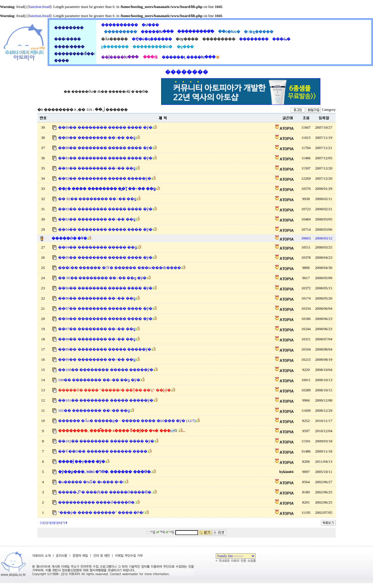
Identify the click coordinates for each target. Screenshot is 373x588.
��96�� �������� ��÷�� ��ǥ (97, 298)
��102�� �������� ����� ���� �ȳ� (106, 441)
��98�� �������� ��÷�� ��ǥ (97, 339)
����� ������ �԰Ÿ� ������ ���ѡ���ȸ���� (120, 268)
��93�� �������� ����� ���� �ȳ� (105, 209)
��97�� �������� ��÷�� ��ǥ (97, 329)
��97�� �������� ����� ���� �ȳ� (105, 308)
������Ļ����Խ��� (189, 57)
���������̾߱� (195, 32)
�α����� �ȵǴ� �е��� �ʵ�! (91, 482)
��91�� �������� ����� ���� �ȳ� (105, 158)
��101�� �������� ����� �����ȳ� (106, 400)
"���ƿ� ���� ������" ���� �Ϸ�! (101, 512)
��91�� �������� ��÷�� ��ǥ (97, 168)
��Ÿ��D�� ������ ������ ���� (103, 451)
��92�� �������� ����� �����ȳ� (105, 178)
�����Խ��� (156, 32)
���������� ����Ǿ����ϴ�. (97, 502)
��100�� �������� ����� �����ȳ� (106, 370)
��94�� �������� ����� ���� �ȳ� (105, 229)
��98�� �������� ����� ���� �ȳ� (105, 319)
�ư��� (149, 25)
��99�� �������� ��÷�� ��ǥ (97, 359)
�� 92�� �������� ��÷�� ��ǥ (97, 199)
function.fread (39, 7)
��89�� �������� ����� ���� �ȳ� (105, 127)
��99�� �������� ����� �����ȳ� (105, 349)
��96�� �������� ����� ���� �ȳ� (105, 288)
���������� (120, 25)
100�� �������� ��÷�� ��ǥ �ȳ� (99, 380)
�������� (253, 39)
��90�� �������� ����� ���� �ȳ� (105, 148)
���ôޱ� (280, 39)
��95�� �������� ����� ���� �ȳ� (105, 257)
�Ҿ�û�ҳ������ (151, 39)
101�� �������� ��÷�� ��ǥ (94, 410)
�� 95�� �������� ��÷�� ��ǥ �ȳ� (102, 278)
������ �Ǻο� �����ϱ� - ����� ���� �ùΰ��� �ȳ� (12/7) (127, 421)
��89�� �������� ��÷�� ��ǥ (97, 138)
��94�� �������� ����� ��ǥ (97, 247)
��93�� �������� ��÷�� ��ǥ (97, 219)
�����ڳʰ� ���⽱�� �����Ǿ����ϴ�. (105, 492)
